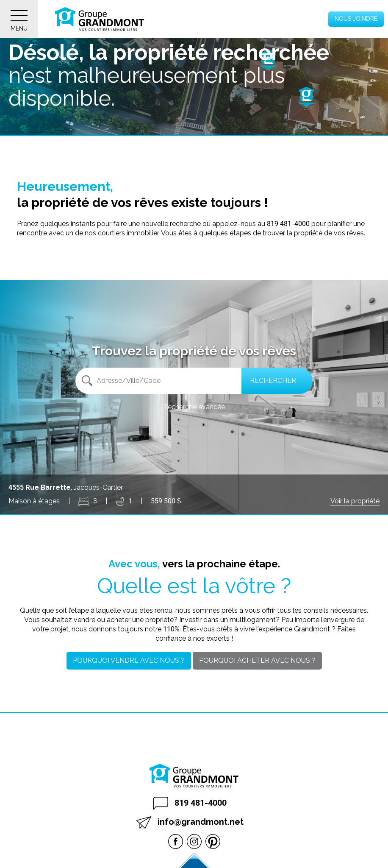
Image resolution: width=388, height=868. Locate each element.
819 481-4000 (190, 803)
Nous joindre (356, 19)
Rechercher (273, 381)
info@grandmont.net (190, 822)
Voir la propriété (355, 501)
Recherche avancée (194, 407)
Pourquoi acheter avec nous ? (257, 660)
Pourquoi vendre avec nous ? (129, 660)
